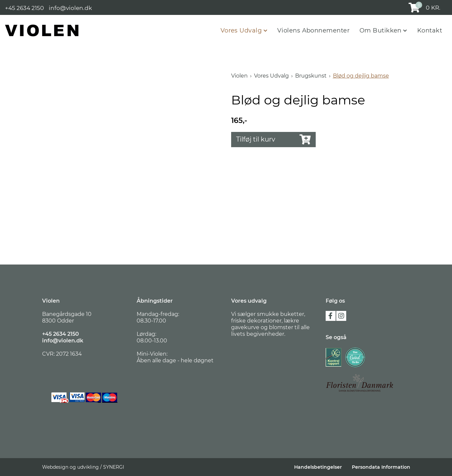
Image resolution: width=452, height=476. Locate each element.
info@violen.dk (70, 8)
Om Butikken (381, 30)
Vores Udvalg (242, 30)
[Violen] (42, 30)
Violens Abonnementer (313, 30)
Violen (239, 76)
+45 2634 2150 (24, 8)
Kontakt (430, 30)
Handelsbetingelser (318, 467)
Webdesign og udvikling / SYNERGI (83, 467)
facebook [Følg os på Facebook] (331, 316)
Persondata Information (381, 467)
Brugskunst (311, 76)
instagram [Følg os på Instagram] (341, 316)
